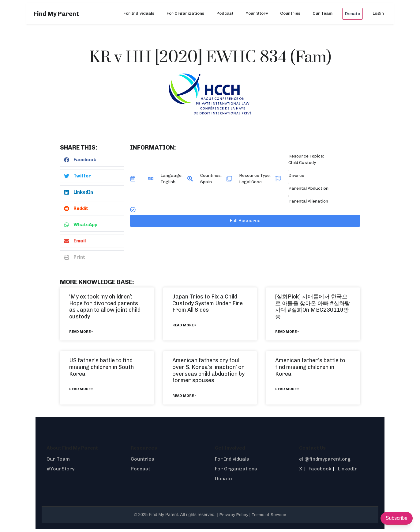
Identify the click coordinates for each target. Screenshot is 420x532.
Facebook (320, 469)
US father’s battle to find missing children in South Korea (101, 367)
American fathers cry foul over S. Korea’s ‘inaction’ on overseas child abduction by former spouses (208, 370)
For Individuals (139, 13)
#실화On (298, 310)
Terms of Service (269, 515)
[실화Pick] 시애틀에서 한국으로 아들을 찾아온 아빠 (311, 300)
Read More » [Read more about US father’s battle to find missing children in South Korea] (81, 389)
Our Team (322, 13)
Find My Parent (56, 14)
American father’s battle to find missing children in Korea (310, 367)
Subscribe (397, 518)
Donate (352, 14)
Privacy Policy (234, 515)
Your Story (257, 13)
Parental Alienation (308, 201)
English (168, 182)
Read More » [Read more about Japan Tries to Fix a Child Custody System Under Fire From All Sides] (184, 325)
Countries (290, 13)
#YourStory (60, 469)
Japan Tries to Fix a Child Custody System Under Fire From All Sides (208, 303)
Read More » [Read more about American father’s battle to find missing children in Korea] (287, 389)
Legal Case (250, 182)
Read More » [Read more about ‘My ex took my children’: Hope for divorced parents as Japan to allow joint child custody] (81, 332)
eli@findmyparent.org (325, 459)
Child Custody (302, 163)
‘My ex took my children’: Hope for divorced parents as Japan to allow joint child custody (105, 307)
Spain (206, 182)
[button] (92, 160)
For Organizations (185, 13)
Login (378, 13)
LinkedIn (348, 469)
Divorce (296, 175)
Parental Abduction (308, 188)
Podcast (225, 13)
